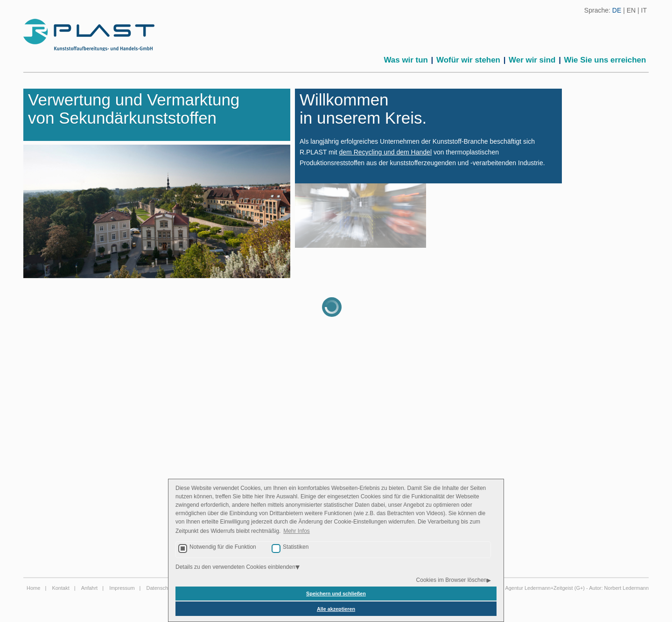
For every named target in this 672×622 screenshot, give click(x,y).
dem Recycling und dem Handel (385, 152)
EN (631, 10)
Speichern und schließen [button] (336, 594)
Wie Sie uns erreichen (605, 60)
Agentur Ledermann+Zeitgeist (539, 588)
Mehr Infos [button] (297, 531)
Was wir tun (406, 60)
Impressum (122, 588)
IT (644, 10)
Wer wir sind (532, 60)
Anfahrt (89, 588)
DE (617, 10)
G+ (579, 588)
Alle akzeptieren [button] (336, 609)
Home (33, 588)
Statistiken (296, 547)
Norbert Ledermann (626, 588)
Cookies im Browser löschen (451, 580)
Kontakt (60, 588)
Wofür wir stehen (468, 60)
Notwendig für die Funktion (223, 547)
